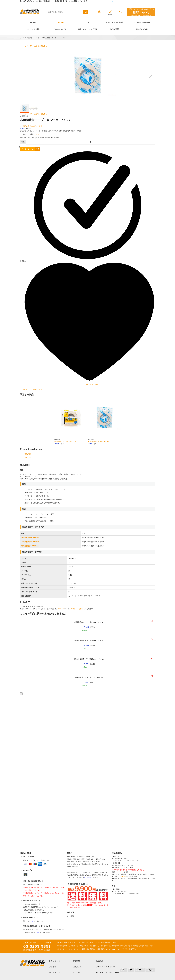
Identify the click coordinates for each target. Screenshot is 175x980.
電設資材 (61, 22)
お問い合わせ (55, 961)
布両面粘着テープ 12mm (30, 537)
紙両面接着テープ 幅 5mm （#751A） (90, 677)
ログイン (61, 609)
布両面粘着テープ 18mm (30, 542)
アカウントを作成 (77, 609)
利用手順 (76, 973)
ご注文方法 (77, 967)
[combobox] (67, 12)
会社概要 (76, 961)
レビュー (28, 457)
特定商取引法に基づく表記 (108, 973)
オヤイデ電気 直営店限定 (115, 22)
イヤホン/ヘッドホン (60, 29)
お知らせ (123, 876)
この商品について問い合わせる (31, 389)
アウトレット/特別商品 (142, 22)
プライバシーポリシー (106, 967)
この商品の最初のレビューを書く (32, 126)
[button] (151, 75)
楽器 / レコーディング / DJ (87, 29)
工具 (88, 22)
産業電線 (33, 22)
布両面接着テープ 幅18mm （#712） (100, 441)
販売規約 (100, 961)
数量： (23, 142)
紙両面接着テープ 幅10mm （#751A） (90, 622)
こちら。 (37, 134)
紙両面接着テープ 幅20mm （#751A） (90, 659)
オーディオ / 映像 (33, 29)
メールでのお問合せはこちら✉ (103, 1)
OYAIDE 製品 (114, 29)
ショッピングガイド (58, 973)
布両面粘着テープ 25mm (30, 546)
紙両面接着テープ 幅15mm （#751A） (90, 641)
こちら (31, 921)
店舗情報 (53, 967)
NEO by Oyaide (142, 29)
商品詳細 (28, 454)
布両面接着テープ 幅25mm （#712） (66, 441)
